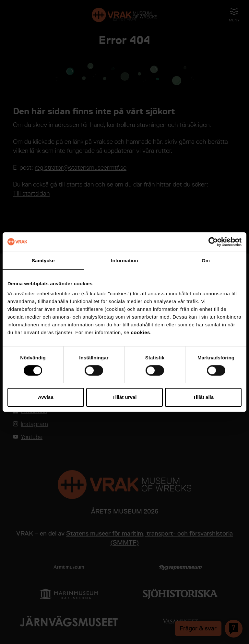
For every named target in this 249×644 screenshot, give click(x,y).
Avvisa (46, 397)
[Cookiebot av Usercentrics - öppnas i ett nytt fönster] (213, 242)
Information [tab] (124, 260)
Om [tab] (206, 260)
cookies (141, 332)
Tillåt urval (125, 397)
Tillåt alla (203, 397)
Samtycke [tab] (43, 260)
